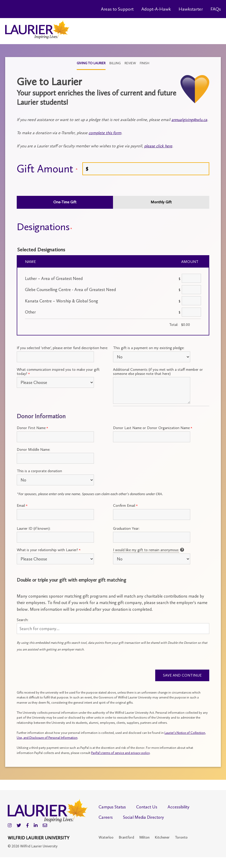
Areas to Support (117, 9)
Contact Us (147, 807)
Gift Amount (47, 169)
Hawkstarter (191, 9)
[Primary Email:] (55, 515)
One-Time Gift (65, 202)
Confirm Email (125, 505)
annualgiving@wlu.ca (189, 120)
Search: (23, 620)
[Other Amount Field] (191, 312)
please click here (158, 146)
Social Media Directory (144, 818)
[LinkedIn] (36, 826)
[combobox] (113, 629)
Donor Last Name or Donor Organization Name (153, 428)
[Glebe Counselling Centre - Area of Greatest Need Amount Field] (191, 290)
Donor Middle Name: (33, 449)
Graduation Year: (126, 528)
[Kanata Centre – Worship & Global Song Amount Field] (191, 301)
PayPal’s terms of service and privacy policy (120, 753)
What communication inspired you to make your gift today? (58, 372)
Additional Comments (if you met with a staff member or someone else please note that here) (158, 372)
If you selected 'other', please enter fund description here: (62, 348)
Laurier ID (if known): (34, 528)
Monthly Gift (161, 202)
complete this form (105, 133)
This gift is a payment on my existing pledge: (149, 348)
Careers (106, 818)
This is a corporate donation (39, 471)
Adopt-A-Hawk (156, 9)
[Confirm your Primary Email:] (152, 515)
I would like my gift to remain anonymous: (146, 550)
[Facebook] (27, 826)
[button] (113, 629)
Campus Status (112, 807)
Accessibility (179, 807)
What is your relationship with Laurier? (49, 550)
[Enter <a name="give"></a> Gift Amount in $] (146, 169)
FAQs (216, 9)
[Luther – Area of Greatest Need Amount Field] (191, 278)
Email (22, 505)
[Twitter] (19, 826)
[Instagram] (10, 826)
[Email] (45, 826)
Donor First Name (32, 428)
